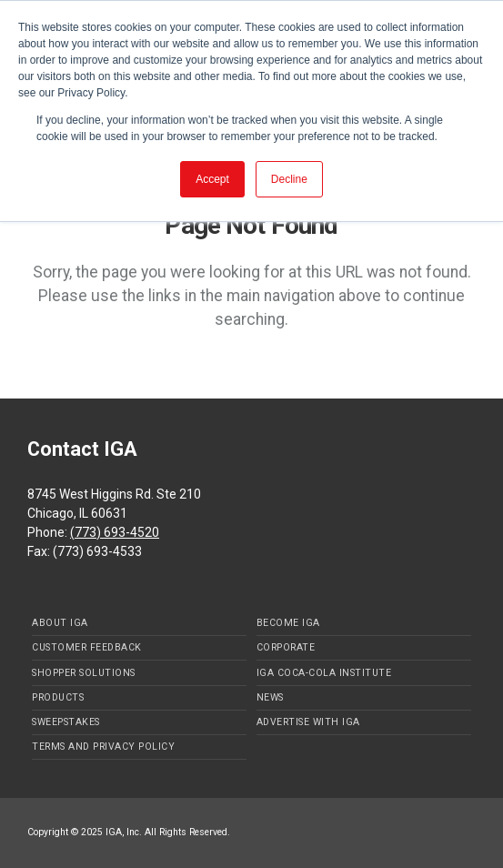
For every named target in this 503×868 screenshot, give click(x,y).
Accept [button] (212, 179)
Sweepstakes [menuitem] (66, 722)
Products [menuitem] (58, 697)
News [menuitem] (270, 697)
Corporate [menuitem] (286, 647)
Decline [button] (289, 179)
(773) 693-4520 (115, 532)
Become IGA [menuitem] (288, 623)
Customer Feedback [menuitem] (87, 647)
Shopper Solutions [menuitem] (84, 673)
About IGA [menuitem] (60, 623)
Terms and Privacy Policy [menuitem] (103, 747)
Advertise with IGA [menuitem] (308, 722)
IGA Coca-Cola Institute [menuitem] (324, 673)
